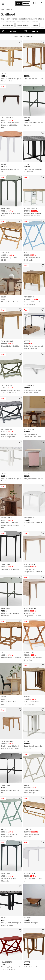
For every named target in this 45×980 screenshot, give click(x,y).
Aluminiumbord (8, 25)
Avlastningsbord (23, 25)
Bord (3, 10)
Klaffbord (9, 10)
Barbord (35, 25)
